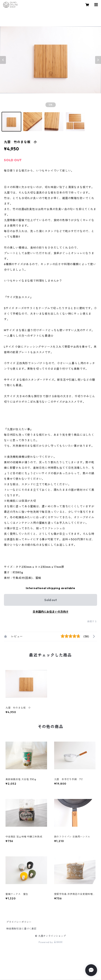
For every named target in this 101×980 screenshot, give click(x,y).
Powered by (50, 942)
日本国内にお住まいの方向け (51, 612)
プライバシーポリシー (19, 922)
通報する (92, 621)
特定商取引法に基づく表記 (21, 929)
